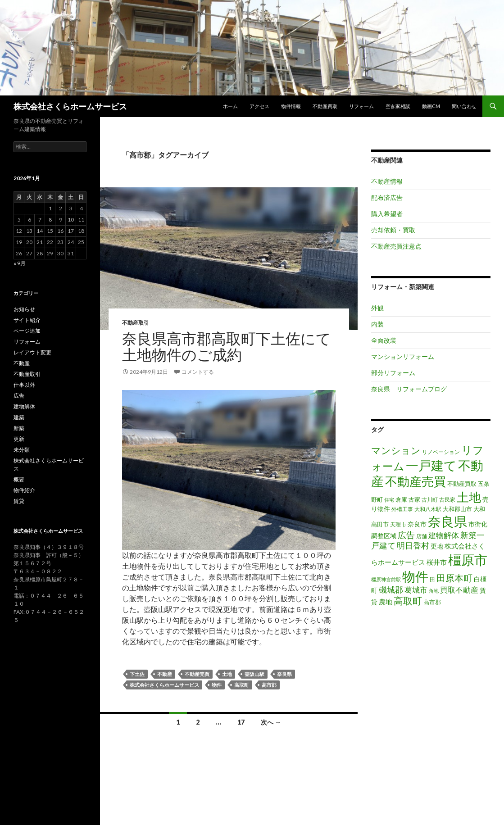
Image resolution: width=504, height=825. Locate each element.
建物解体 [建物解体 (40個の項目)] (444, 535)
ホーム (230, 106)
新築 (19, 428)
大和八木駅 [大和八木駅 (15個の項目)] (428, 509)
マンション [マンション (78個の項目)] (396, 450)
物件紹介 (24, 490)
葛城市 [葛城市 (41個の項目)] (416, 590)
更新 (19, 439)
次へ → (271, 722)
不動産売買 (197, 674)
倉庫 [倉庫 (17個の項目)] (401, 500)
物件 (217, 685)
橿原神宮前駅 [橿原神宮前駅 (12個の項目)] (386, 579)
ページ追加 (27, 331)
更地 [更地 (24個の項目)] (437, 546)
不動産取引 (136, 323)
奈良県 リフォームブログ (409, 389)
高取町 (242, 685)
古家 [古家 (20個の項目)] (414, 499)
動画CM (431, 106)
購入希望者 (387, 214)
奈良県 (284, 674)
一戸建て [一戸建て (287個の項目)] (431, 465)
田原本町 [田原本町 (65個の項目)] (454, 578)
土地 (227, 674)
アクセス (259, 106)
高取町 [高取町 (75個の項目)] (408, 601)
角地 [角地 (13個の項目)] (434, 591)
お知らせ (24, 309)
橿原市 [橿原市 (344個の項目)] (468, 560)
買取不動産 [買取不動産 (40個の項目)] (459, 590)
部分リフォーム (393, 373)
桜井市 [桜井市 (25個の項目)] (437, 562)
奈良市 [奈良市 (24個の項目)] (417, 524)
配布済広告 (387, 197)
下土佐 (137, 674)
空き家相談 (398, 106)
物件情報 (291, 106)
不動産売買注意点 (396, 246)
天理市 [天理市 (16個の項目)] (398, 524)
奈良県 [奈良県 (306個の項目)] (447, 521)
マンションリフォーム (403, 356)
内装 (377, 324)
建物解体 (24, 406)
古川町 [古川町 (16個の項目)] (430, 500)
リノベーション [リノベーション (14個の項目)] (441, 452)
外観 (377, 308)
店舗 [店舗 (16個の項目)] (422, 536)
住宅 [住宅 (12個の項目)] (389, 500)
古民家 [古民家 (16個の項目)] (447, 500)
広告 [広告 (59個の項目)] (406, 535)
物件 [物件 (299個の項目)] (415, 576)
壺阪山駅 (254, 674)
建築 (19, 417)
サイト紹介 (27, 320)
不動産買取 (325, 106)
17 (241, 722)
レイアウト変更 (32, 352)
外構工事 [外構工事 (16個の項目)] (402, 509)
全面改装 (384, 340)
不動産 (165, 674)
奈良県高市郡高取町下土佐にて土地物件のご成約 (227, 346)
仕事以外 (24, 385)
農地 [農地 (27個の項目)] (386, 602)
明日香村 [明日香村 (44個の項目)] (413, 546)
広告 (19, 396)
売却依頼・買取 (393, 230)
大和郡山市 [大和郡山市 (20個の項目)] (457, 509)
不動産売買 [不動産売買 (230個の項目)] (415, 481)
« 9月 (20, 263)
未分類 (22, 450)
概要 (19, 479)
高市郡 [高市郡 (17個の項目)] (432, 602)
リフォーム (361, 106)
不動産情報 (387, 181)
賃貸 (19, 501)
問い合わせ (464, 106)
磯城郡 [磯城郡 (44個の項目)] (391, 590)
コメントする (198, 372)
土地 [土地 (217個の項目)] (469, 497)
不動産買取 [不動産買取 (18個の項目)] (462, 484)
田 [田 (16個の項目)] (432, 579)
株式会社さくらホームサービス (70, 106)
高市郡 (269, 685)
